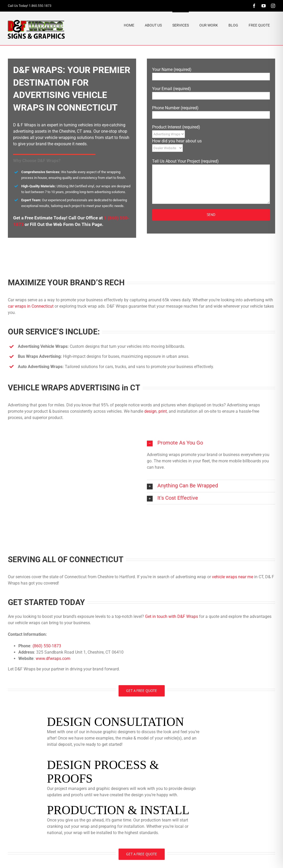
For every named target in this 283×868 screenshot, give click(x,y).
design (150, 411)
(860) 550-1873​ (47, 646)
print (163, 411)
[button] (211, 443)
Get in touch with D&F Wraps (172, 616)
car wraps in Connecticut (31, 306)
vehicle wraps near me (233, 577)
